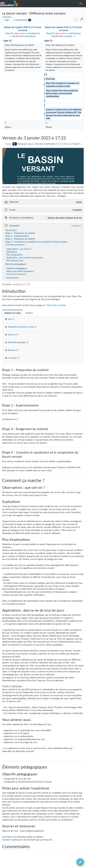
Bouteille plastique (17, 342)
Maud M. (77, 144)
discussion (20, 33)
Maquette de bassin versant (21, 327)
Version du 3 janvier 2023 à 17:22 (61, 27)
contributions (33, 33)
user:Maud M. (46, 840)
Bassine (12, 350)
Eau (10, 319)
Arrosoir (12, 335)
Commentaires (21, 20)
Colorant (12, 358)
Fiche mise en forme (56, 305)
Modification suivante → (63, 36)
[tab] (13, 313)
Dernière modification (45, 144)
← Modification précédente (23, 36)
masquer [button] (75, 226)
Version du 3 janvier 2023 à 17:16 (20, 27)
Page (7, 20)
